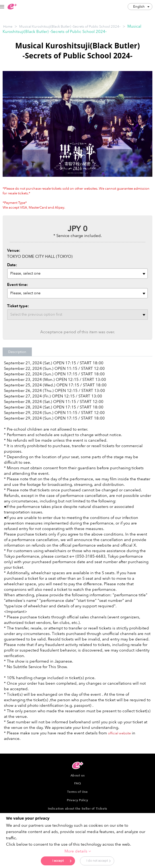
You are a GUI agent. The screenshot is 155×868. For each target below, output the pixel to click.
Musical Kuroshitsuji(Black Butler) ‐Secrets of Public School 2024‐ (70, 27)
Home (8, 27)
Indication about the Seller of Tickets (77, 809)
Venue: (14, 250)
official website (119, 733)
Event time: (18, 285)
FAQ (78, 783)
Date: (12, 265)
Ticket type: (18, 306)
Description (17, 352)
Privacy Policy (77, 800)
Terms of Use (77, 792)
